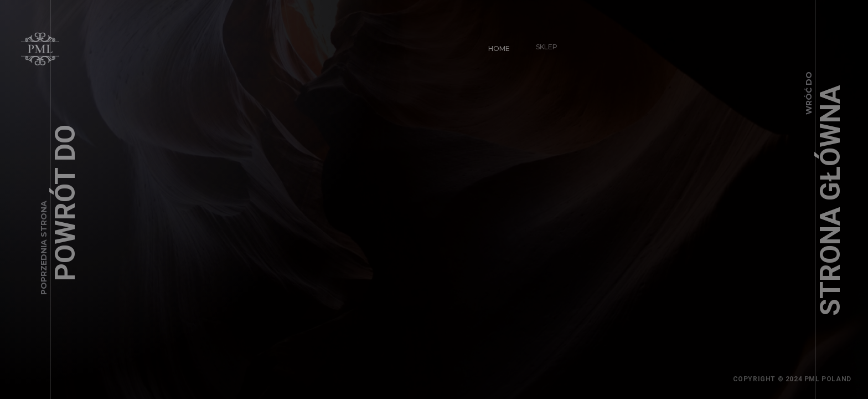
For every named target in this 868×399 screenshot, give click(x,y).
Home (494, 44)
